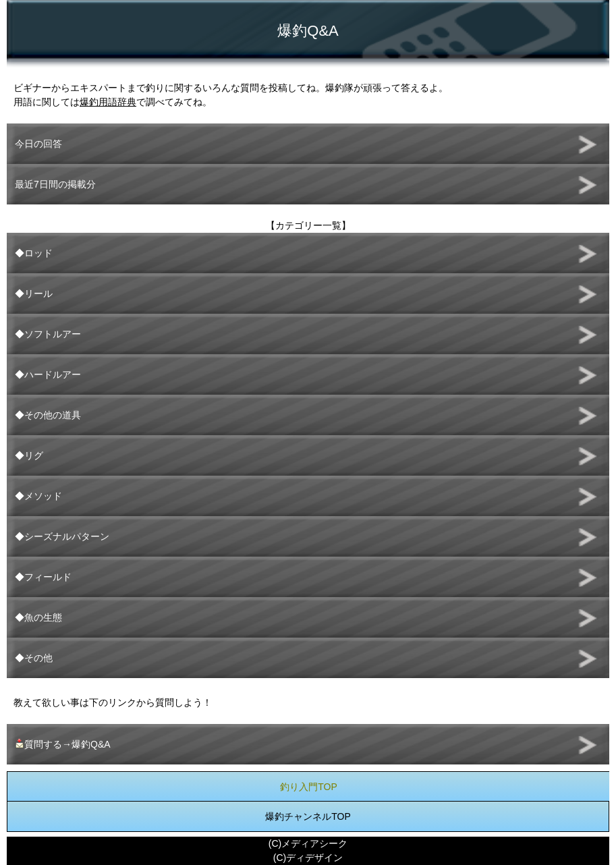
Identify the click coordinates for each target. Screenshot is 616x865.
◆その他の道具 (48, 415)
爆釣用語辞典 (108, 102)
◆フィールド (43, 577)
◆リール (34, 294)
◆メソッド (38, 496)
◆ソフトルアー (48, 334)
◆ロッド (34, 253)
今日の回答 (38, 144)
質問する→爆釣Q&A (63, 744)
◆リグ (29, 455)
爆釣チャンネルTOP (308, 816)
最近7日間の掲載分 (55, 184)
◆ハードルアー (48, 374)
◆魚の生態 (38, 617)
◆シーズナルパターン (62, 536)
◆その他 (34, 658)
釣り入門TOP (309, 787)
